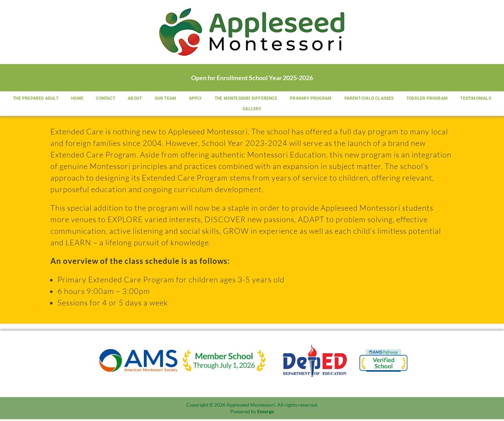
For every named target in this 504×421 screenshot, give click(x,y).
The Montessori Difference (269, 99)
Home (94, 99)
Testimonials (236, 110)
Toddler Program (454, 99)
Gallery (274, 110)
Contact (124, 99)
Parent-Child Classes (395, 99)
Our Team (187, 99)
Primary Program (335, 99)
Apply (218, 99)
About (155, 99)
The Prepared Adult (52, 99)
